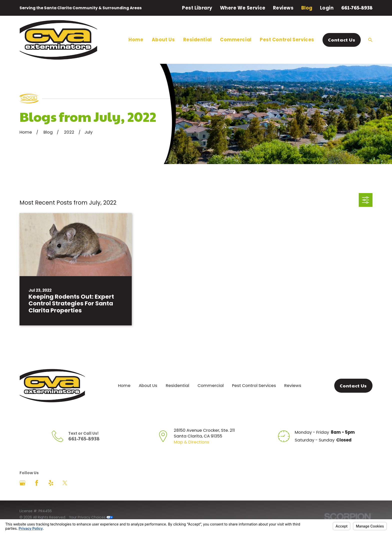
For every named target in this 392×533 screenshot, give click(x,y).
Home (124, 385)
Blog (307, 8)
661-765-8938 (357, 8)
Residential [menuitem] (197, 40)
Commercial (211, 385)
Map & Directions (191, 442)
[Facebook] (37, 483)
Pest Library (197, 8)
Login (327, 8)
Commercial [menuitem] (236, 40)
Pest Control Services (254, 385)
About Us (148, 385)
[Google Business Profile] (22, 483)
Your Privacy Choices (91, 517)
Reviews (283, 8)
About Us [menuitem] (163, 40)
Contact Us (341, 40)
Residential (177, 385)
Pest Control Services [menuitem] (287, 40)
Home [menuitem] (136, 40)
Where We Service (243, 8)
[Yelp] (51, 483)
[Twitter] (65, 483)
